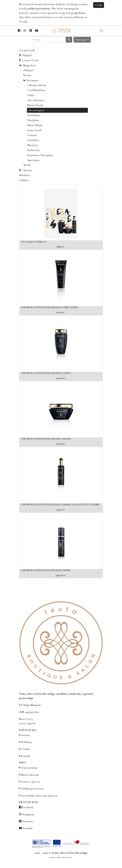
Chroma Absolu (37, 85)
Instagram (28, 814)
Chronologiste (36, 110)
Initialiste (33, 140)
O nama (25, 749)
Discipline (33, 120)
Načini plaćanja (30, 775)
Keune (27, 75)
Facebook (28, 807)
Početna (25, 735)
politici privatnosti (39, 8)
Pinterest (27, 821)
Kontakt (25, 756)
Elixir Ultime (35, 125)
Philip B (27, 55)
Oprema (27, 170)
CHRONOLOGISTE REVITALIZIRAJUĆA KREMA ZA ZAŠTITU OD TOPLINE (60, 505)
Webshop (26, 742)
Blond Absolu (35, 105)
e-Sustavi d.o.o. (67, 857)
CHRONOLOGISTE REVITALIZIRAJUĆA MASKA (46, 439)
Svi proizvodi (27, 50)
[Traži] (69, 40)
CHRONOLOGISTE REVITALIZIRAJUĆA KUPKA (46, 373)
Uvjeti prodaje (29, 768)
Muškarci (25, 175)
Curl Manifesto (36, 90)
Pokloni (24, 180)
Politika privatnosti (32, 789)
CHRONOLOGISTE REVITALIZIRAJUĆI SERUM (46, 570)
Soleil (31, 95)
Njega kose (30, 65)
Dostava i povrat (30, 782)
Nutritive (33, 145)
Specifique (34, 160)
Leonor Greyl (30, 60)
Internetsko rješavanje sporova (39, 796)
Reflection (34, 150)
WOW (27, 165)
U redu (99, 5)
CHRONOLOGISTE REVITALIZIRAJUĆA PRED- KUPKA (50, 307)
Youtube (28, 828)
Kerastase (33, 80)
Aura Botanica (36, 100)
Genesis (32, 135)
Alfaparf (28, 70)
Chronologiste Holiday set (33, 242)
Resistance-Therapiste (40, 155)
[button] (82, 40)
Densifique (34, 115)
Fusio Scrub (34, 130)
